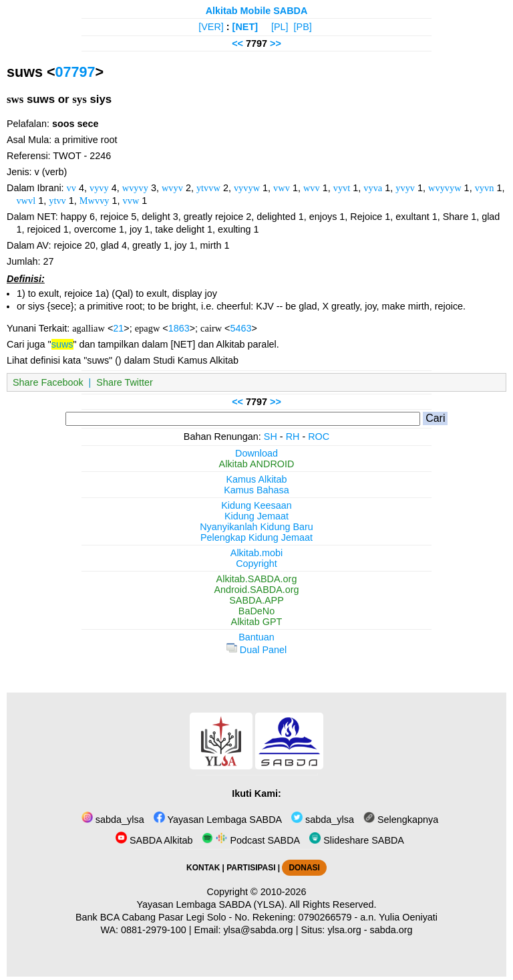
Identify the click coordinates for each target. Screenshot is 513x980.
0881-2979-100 (154, 930)
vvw (131, 201)
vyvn (485, 188)
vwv (282, 188)
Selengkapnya (401, 820)
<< (237, 43)
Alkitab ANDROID (257, 464)
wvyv (172, 188)
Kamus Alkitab (256, 479)
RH (293, 437)
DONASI (304, 868)
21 (118, 328)
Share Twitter (125, 382)
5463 (240, 328)
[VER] (211, 27)
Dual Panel (256, 650)
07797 (75, 72)
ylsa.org (344, 930)
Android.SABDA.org (256, 590)
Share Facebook (48, 382)
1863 (179, 328)
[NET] (245, 27)
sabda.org (391, 930)
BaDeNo (256, 611)
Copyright (256, 564)
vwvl (26, 201)
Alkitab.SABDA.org (257, 579)
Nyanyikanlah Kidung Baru (256, 527)
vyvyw (247, 188)
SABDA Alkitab (154, 840)
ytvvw (208, 188)
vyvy (99, 188)
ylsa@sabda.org (258, 930)
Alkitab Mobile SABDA (257, 11)
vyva (373, 188)
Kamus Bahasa (256, 490)
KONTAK (203, 868)
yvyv (405, 188)
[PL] (280, 27)
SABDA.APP (256, 600)
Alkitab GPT (257, 622)
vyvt (342, 188)
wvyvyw (445, 188)
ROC (319, 437)
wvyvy (135, 188)
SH (271, 437)
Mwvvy (95, 201)
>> (276, 43)
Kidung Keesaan (256, 505)
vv (71, 188)
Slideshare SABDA (357, 840)
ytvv (57, 201)
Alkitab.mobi (256, 553)
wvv (312, 188)
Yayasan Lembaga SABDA (218, 820)
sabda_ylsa (113, 820)
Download (256, 453)
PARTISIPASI (251, 868)
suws (62, 344)
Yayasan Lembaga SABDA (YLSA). (212, 904)
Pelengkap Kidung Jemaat (256, 537)
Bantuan (256, 637)
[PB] (303, 27)
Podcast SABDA (251, 840)
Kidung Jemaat (256, 516)
